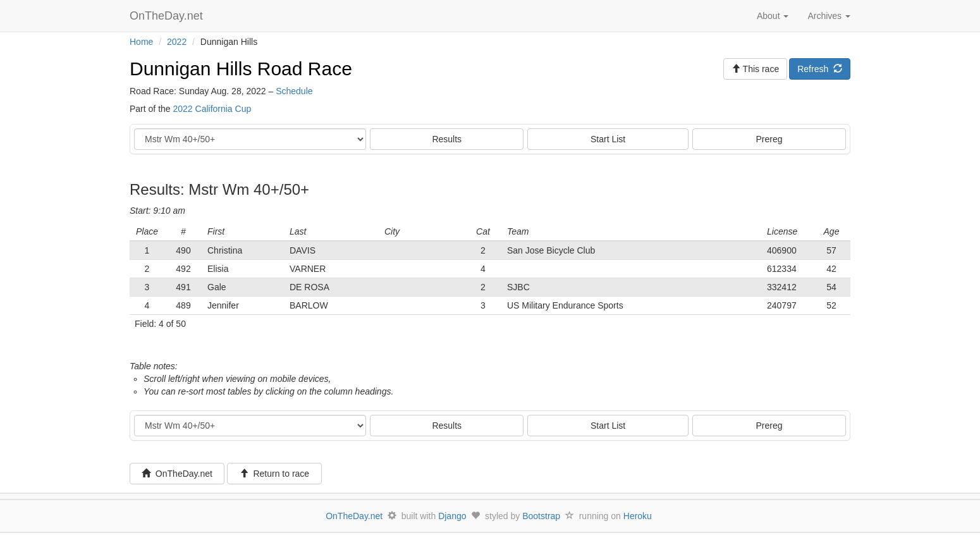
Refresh (820, 69)
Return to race (275, 474)
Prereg (769, 139)
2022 (177, 42)
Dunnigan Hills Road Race (241, 69)
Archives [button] (829, 16)
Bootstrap (541, 516)
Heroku (638, 516)
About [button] (773, 16)
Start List (608, 139)
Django (452, 516)
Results (447, 139)
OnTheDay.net (168, 16)
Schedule (294, 91)
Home (141, 42)
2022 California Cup (212, 109)
